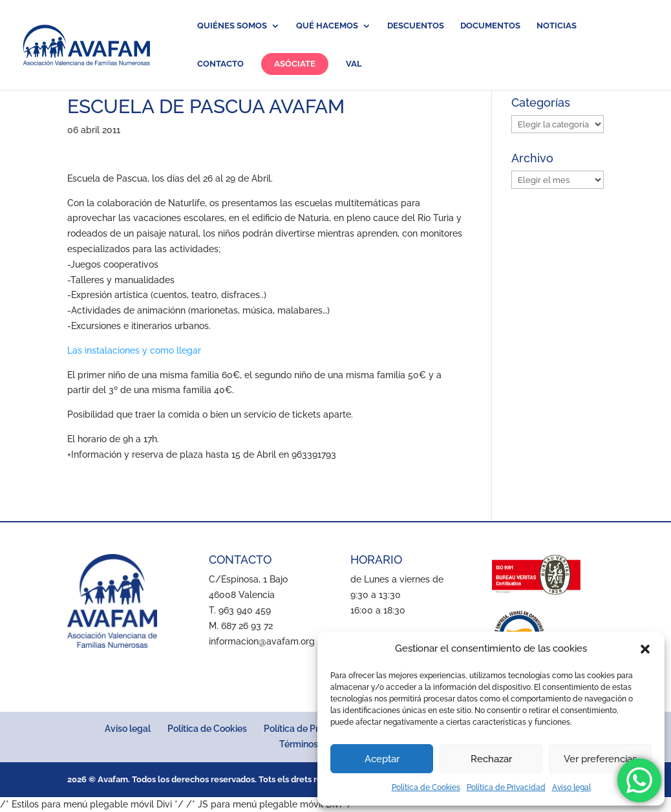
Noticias (557, 26)
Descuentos (416, 26)
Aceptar (382, 759)
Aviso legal (571, 787)
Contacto (220, 64)
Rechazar (491, 759)
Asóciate (295, 64)
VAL (354, 64)
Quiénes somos (232, 26)
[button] (645, 649)
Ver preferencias (600, 759)
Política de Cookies (426, 787)
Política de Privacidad (506, 787)
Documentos (490, 26)
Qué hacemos (327, 26)
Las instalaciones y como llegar (134, 350)
